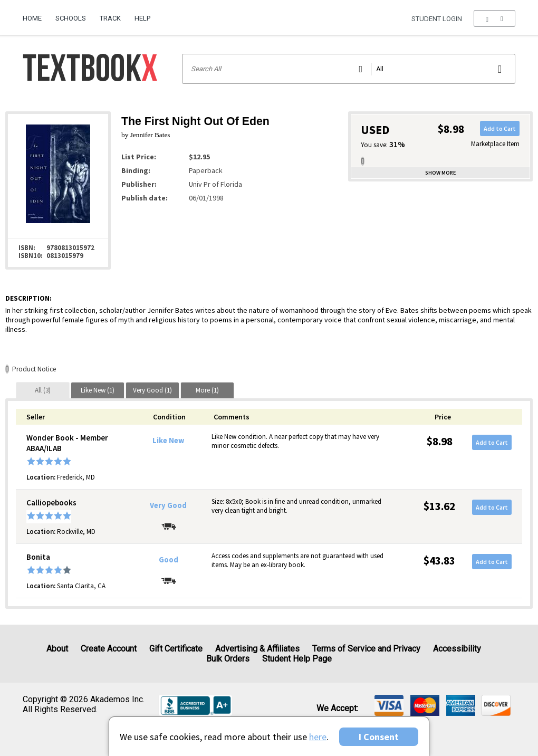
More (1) (207, 390)
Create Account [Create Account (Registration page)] (109, 649)
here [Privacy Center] (318, 737)
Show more (440, 173)
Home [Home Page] (32, 18)
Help (142, 18)
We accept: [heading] (337, 709)
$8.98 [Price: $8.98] (440, 441)
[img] (389, 705)
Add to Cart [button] (500, 128)
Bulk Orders (228, 659)
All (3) (43, 390)
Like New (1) (98, 390)
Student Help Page (297, 659)
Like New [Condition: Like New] (168, 441)
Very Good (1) (152, 390)
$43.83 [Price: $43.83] (439, 561)
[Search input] (349, 69)
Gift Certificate (176, 649)
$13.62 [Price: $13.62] (439, 506)
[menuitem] (36, 14)
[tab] (43, 390)
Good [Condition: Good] (169, 560)
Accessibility (457, 649)
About (57, 649)
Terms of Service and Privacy (366, 649)
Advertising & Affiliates (257, 649)
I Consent (379, 737)
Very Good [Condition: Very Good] (168, 505)
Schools (71, 18)
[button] (494, 18)
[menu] (494, 18)
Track (110, 18)
